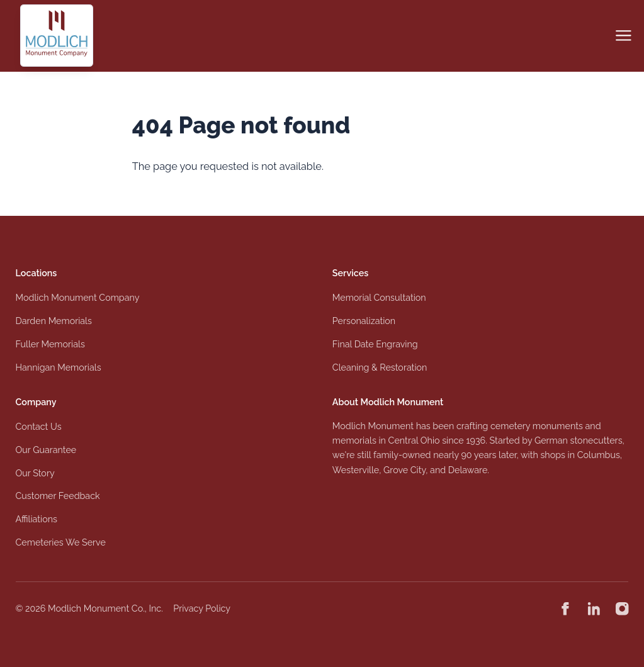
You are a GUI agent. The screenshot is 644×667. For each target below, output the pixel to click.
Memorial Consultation (379, 298)
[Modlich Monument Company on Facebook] (565, 608)
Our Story (35, 473)
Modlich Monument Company (78, 298)
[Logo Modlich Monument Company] (57, 36)
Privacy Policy (202, 608)
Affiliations (37, 519)
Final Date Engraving (375, 344)
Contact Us (39, 427)
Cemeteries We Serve (61, 542)
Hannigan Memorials (59, 367)
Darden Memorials (54, 321)
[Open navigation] (624, 36)
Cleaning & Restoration (380, 367)
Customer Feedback (58, 496)
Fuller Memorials (50, 344)
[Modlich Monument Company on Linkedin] (594, 608)
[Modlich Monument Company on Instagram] (622, 608)
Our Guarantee (46, 450)
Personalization (364, 321)
